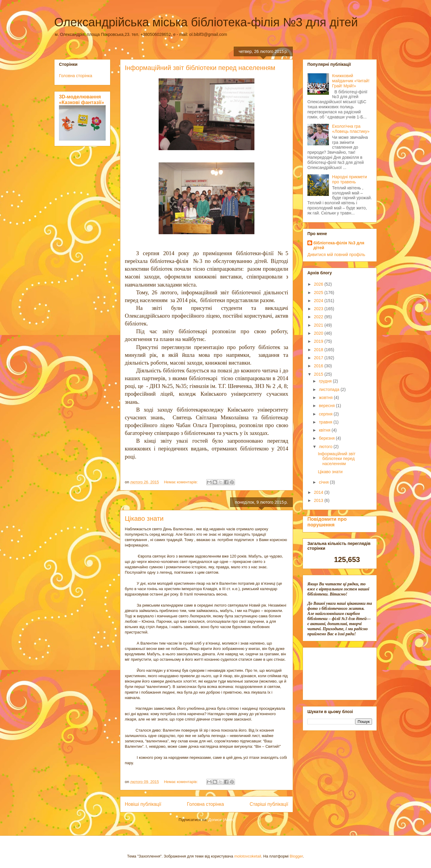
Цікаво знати (144, 518)
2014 (319, 492)
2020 (319, 333)
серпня (326, 414)
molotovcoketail (248, 856)
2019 (319, 341)
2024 (319, 301)
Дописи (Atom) (221, 820)
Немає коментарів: (182, 482)
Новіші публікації (143, 804)
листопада (330, 389)
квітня (325, 430)
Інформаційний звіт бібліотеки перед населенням (200, 68)
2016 (319, 366)
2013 (319, 500)
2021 (319, 325)
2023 (319, 309)
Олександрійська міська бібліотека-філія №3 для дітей (206, 22)
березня (327, 438)
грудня (326, 381)
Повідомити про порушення (327, 522)
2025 (319, 293)
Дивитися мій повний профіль (336, 255)
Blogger (296, 856)
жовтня (326, 398)
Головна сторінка (206, 804)
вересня (327, 406)
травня (326, 422)
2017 (319, 358)
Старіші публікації (269, 804)
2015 (319, 374)
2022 (319, 317)
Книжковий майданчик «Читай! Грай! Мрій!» (351, 81)
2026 (319, 284)
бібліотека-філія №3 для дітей (339, 245)
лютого (326, 447)
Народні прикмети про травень (350, 179)
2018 (319, 350)
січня (324, 482)
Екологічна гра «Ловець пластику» (351, 129)
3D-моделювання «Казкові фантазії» (82, 99)
